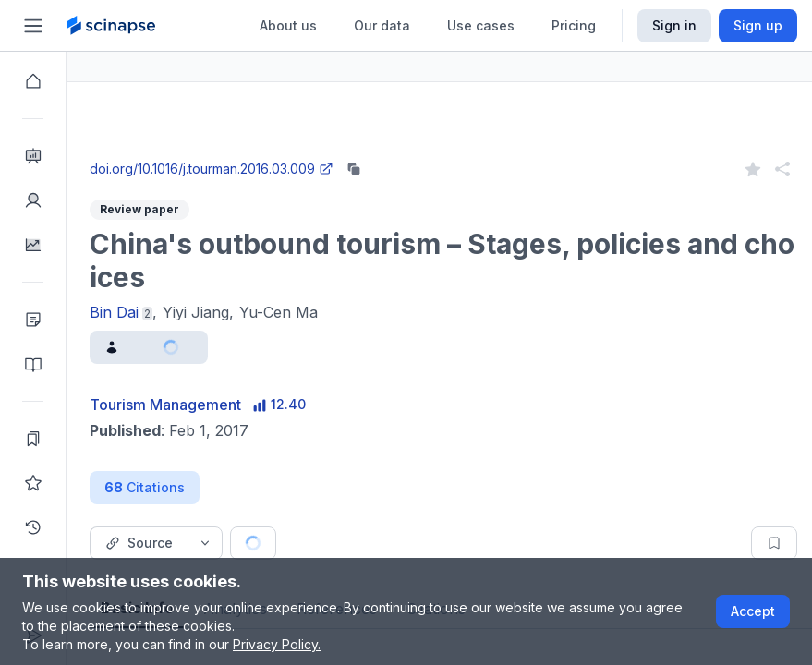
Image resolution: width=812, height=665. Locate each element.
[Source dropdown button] (272, 543)
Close (241, 151)
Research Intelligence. (243, 110)
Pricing (574, 25)
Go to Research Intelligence (394, 151)
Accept (753, 611)
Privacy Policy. (277, 644)
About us (288, 25)
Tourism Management (232, 405)
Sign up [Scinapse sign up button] (758, 25)
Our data (382, 25)
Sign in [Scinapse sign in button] (674, 25)
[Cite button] (390, 543)
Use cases (481, 25)
